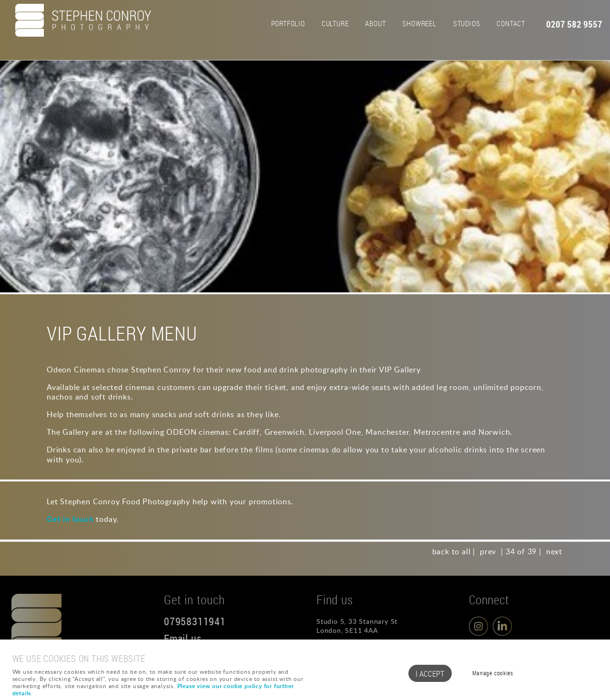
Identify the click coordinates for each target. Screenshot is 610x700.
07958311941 (195, 621)
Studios (467, 23)
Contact (511, 23)
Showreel (419, 23)
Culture (335, 23)
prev (488, 551)
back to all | (454, 551)
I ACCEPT (430, 674)
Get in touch (70, 519)
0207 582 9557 (574, 24)
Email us (183, 638)
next (554, 551)
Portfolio (288, 23)
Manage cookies (493, 673)
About (375, 23)
